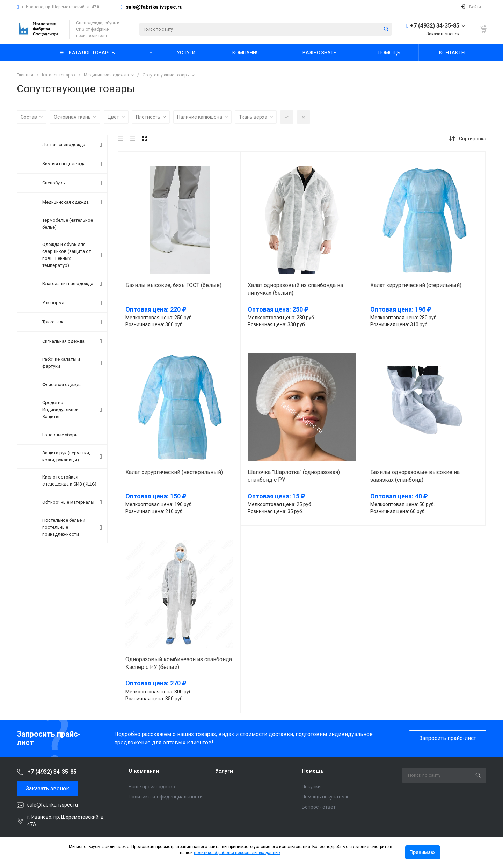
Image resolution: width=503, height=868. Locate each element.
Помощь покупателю (326, 797)
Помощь (313, 771)
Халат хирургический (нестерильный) (174, 472)
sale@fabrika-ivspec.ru (154, 7)
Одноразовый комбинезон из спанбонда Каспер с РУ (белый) (179, 663)
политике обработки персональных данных (237, 853)
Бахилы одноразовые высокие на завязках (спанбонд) (415, 476)
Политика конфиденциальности (166, 797)
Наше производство (152, 787)
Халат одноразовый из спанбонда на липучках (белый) (295, 289)
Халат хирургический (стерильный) (416, 285)
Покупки (311, 787)
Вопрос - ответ (319, 807)
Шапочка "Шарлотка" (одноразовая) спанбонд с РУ (294, 476)
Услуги (224, 771)
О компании (144, 771)
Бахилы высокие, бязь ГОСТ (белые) (173, 285)
